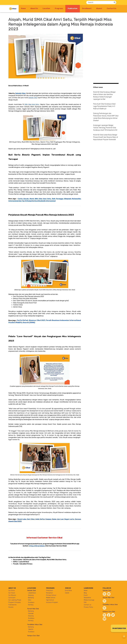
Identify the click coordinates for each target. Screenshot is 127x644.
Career (67, 593)
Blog (85, 593)
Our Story (12, 591)
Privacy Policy (88, 607)
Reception (49, 593)
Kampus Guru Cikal (33, 636)
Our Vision (12, 593)
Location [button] (46, 8)
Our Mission (12, 595)
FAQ (85, 602)
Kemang (31, 605)
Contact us (88, 605)
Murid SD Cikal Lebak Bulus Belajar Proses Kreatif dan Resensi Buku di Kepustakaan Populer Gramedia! (106, 137)
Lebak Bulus (32, 593)
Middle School (51, 598)
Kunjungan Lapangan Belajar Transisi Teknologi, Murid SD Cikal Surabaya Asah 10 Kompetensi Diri (105, 128)
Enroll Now (68, 591)
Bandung (31, 598)
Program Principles (15, 602)
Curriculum (12, 598)
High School (50, 600)
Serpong (31, 595)
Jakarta (31, 629)
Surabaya (31, 602)
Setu (30, 600)
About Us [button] (34, 8)
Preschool (49, 591)
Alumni (99, 8)
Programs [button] (59, 8)
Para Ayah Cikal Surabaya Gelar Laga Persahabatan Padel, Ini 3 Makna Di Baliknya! (104, 106)
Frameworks (13, 605)
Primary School (51, 595)
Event (86, 595)
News (86, 591)
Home (23, 8)
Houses (11, 607)
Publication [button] (74, 8)
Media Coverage (89, 600)
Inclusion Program (52, 602)
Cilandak (31, 613)
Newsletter (87, 598)
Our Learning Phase (15, 600)
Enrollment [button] (87, 8)
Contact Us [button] (111, 8)
